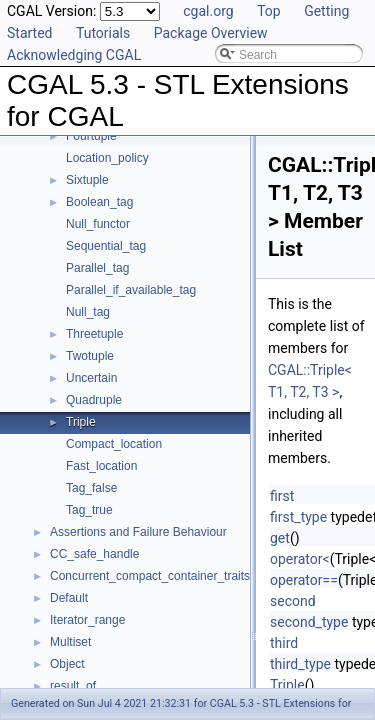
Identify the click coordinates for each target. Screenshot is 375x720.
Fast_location (101, 466)
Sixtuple (87, 180)
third (284, 643)
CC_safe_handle (94, 554)
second (293, 601)
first (282, 496)
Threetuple (94, 334)
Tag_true (89, 510)
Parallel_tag (97, 268)
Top (269, 11)
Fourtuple (91, 136)
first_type (298, 517)
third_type (300, 664)
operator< (300, 559)
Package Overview (211, 33)
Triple (81, 422)
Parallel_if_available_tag (131, 290)
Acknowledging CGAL (74, 55)
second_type (309, 622)
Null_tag (88, 312)
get (280, 538)
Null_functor (98, 224)
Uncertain (91, 378)
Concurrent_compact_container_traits (150, 576)
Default (69, 598)
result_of (73, 686)
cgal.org (208, 11)
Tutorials (103, 33)
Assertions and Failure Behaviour (138, 532)
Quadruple (94, 400)
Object (67, 664)
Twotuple (90, 356)
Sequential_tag (106, 246)
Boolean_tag (99, 202)
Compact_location (114, 444)
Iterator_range (87, 620)
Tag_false (91, 488)
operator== (304, 580)
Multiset (70, 642)
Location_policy (107, 158)
